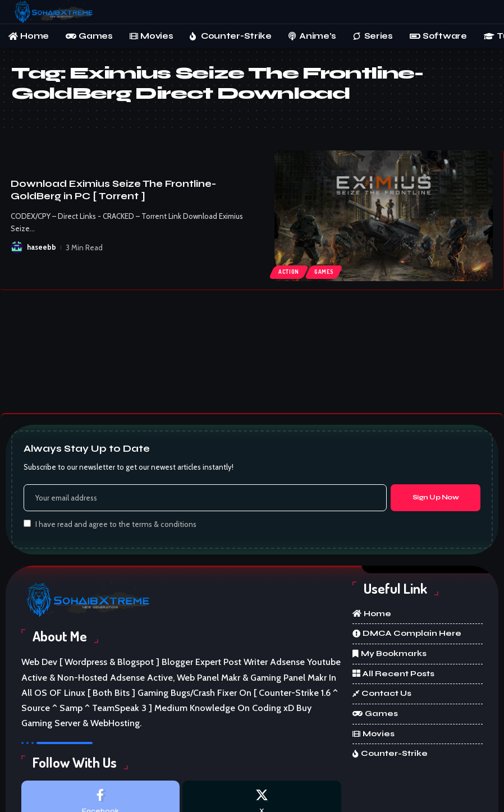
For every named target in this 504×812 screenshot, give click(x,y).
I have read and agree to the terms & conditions (116, 524)
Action (289, 272)
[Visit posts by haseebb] (17, 247)
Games (324, 272)
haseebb (42, 247)
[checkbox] (27, 523)
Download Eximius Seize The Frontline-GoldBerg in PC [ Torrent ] (113, 190)
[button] (484, 12)
